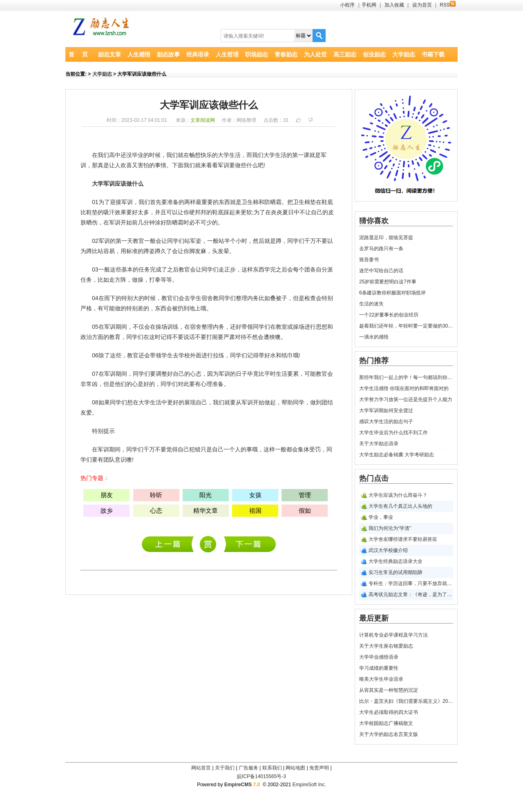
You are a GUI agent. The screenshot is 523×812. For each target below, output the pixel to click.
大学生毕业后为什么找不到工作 (393, 433)
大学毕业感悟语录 (379, 657)
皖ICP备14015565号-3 (261, 776)
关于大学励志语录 (379, 444)
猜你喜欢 (374, 221)
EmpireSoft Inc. (309, 785)
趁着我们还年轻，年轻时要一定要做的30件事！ (406, 326)
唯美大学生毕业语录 (381, 679)
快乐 (206, 155)
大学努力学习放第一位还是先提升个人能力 (406, 399)
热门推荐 (374, 361)
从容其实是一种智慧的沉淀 (389, 690)
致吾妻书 (369, 260)
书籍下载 (433, 54)
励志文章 (110, 54)
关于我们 (225, 768)
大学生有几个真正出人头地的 (400, 506)
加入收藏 (394, 5)
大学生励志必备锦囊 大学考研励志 (397, 455)
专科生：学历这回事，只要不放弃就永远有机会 (411, 583)
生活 (235, 155)
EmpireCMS (238, 785)
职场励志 (257, 54)
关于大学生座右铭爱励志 (386, 646)
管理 (305, 495)
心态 (196, 374)
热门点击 (374, 478)
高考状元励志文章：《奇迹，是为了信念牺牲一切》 (411, 594)
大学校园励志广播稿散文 (386, 723)
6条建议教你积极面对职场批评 (392, 293)
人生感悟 (139, 54)
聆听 (156, 495)
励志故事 (168, 54)
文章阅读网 (203, 120)
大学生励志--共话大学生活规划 (250, 544)
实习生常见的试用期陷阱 (396, 572)
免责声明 (319, 768)
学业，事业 (381, 517)
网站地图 (295, 768)
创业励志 (374, 54)
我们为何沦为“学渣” (390, 528)
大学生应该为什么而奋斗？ (398, 495)
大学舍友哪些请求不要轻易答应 (403, 539)
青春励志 (286, 54)
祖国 (255, 510)
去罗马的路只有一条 (381, 249)
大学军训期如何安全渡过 (386, 410)
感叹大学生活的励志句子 (386, 422)
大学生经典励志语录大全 (396, 561)
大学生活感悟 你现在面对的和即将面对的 (404, 388)
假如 (305, 510)
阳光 (206, 495)
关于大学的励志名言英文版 (389, 734)
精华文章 (206, 510)
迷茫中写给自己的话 (381, 271)
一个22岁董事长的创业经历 (389, 315)
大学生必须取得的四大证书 (389, 712)
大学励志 (404, 54)
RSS (448, 5)
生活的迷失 (371, 304)
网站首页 (201, 768)
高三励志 (345, 54)
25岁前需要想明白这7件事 (388, 282)
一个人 (232, 449)
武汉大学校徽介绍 (388, 550)
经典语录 (198, 54)
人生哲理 (227, 54)
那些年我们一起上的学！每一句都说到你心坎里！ (406, 377)
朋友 (107, 495)
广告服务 (248, 768)
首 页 (78, 54)
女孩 (255, 495)
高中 (115, 155)
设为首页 (422, 5)
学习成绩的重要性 (379, 668)
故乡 (107, 510)
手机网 (369, 5)
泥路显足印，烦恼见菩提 (386, 238)
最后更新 (374, 618)
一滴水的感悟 (374, 337)
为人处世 (315, 54)
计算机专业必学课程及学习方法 (170, 544)
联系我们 (272, 768)
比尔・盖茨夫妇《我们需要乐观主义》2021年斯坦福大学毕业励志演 (406, 701)
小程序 (347, 5)
